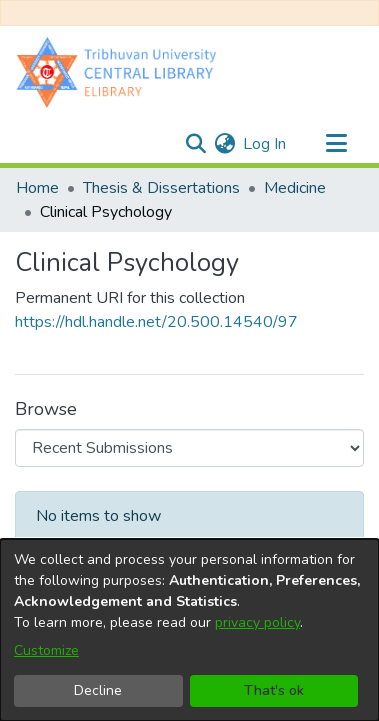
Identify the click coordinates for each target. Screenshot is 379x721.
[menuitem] (224, 144)
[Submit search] (195, 144)
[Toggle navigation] (336, 144)
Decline (98, 690)
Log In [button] (265, 144)
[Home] (121, 71)
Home (37, 188)
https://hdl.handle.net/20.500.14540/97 (156, 322)
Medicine (295, 188)
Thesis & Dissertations (161, 188)
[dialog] (189, 630)
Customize (46, 650)
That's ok (274, 690)
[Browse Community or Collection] (189, 448)
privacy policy (257, 622)
